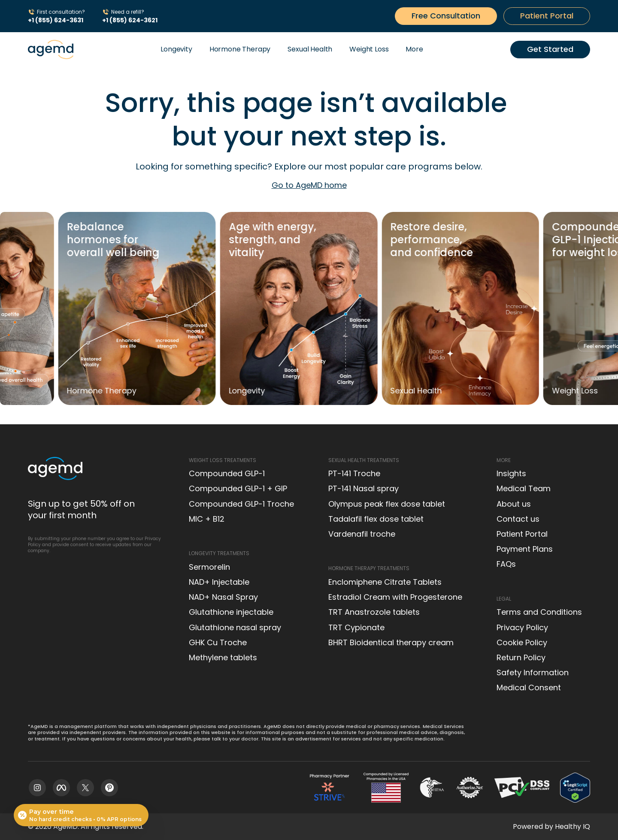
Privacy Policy (522, 627)
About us (514, 504)
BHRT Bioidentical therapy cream (391, 642)
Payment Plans (525, 549)
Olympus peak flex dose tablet (387, 504)
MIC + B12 (207, 519)
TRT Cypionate (356, 627)
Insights (511, 473)
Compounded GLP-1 (227, 473)
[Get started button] (446, 16)
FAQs (506, 564)
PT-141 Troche (354, 473)
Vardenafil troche (362, 534)
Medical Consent (529, 687)
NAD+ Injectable (219, 582)
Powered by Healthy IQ (551, 826)
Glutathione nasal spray (235, 627)
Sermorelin (209, 567)
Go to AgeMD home (309, 185)
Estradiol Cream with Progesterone (395, 597)
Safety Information (533, 672)
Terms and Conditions (539, 612)
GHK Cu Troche (218, 642)
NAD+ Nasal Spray (223, 597)
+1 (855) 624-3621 (130, 20)
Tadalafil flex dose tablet (376, 519)
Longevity (176, 49)
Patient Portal (522, 534)
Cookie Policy (522, 642)
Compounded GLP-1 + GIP (238, 488)
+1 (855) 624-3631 (56, 20)
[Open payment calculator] (81, 815)
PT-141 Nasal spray (364, 488)
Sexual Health (310, 49)
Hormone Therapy (240, 49)
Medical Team (524, 488)
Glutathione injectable (231, 612)
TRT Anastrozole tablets (374, 612)
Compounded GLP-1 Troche (241, 504)
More (414, 49)
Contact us (518, 519)
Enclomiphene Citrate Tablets (385, 582)
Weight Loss (369, 49)
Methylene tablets (223, 657)
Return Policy (521, 657)
